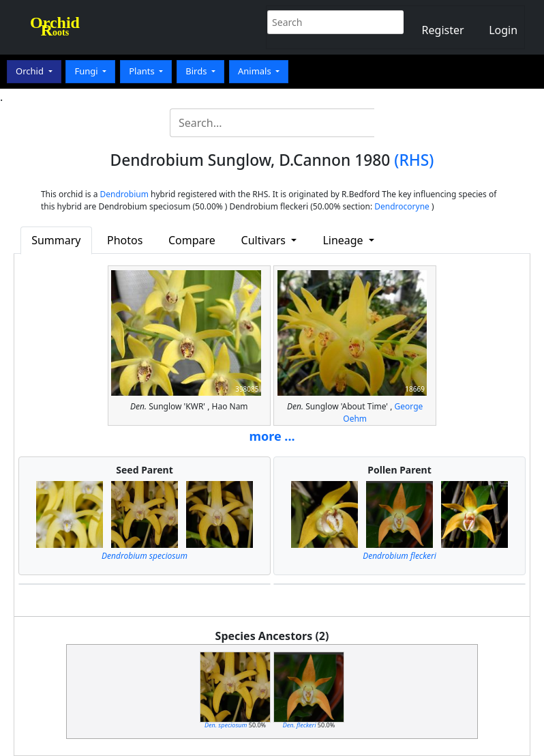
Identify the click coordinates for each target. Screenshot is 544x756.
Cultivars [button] (265, 240)
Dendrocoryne (402, 206)
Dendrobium (124, 194)
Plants (143, 71)
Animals (256, 71)
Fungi (87, 71)
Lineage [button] (344, 240)
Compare (192, 240)
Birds (197, 71)
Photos (125, 240)
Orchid (31, 71)
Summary (56, 240)
